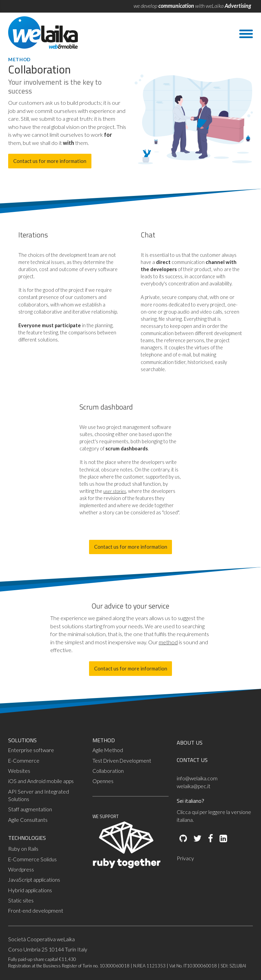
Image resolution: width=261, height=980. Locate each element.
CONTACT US (192, 760)
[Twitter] (197, 839)
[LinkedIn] (223, 839)
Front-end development (36, 911)
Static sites (21, 900)
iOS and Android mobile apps (41, 781)
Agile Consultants (28, 820)
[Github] (183, 839)
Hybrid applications (30, 890)
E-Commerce (24, 761)
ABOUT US (190, 743)
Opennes (103, 781)
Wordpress (21, 869)
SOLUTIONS (22, 740)
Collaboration (108, 771)
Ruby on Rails (23, 849)
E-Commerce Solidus (32, 859)
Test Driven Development (122, 761)
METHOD (104, 740)
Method (19, 60)
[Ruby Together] (126, 867)
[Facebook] (210, 839)
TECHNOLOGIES (27, 838)
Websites (19, 771)
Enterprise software (31, 750)
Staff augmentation (30, 809)
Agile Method (108, 750)
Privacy (185, 858)
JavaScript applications (34, 880)
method (168, 642)
